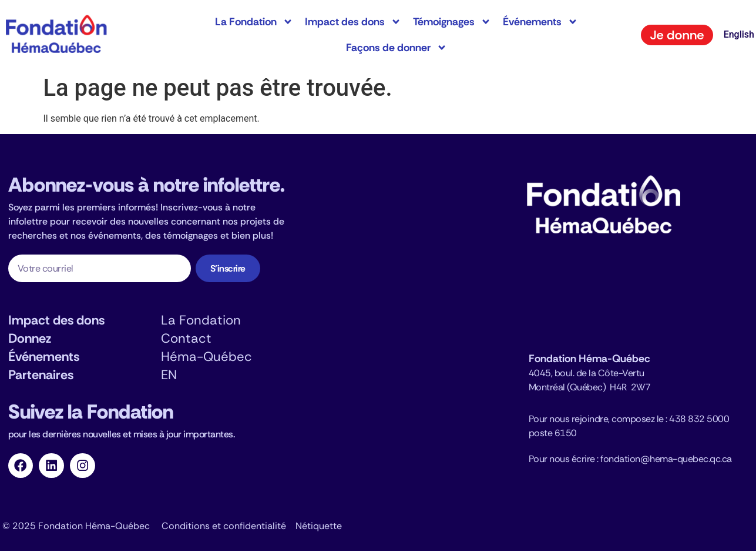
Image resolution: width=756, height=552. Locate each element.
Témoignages (452, 22)
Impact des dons (353, 22)
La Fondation (254, 22)
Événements (540, 22)
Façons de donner (397, 48)
